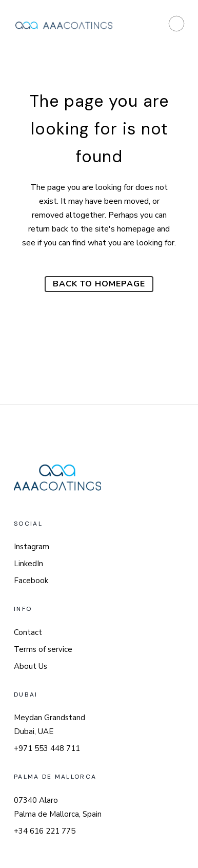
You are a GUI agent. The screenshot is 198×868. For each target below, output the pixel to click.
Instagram (32, 547)
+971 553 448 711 (47, 748)
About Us (31, 666)
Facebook (31, 581)
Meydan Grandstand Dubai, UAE (50, 725)
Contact (28, 632)
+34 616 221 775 (45, 831)
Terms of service (43, 649)
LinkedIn (28, 564)
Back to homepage (99, 284)
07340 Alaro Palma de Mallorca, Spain (58, 807)
